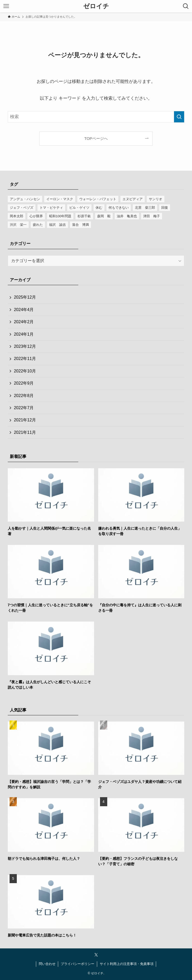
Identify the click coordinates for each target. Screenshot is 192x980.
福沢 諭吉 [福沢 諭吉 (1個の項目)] (57, 225)
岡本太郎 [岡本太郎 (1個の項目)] (17, 216)
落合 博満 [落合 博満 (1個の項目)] (80, 225)
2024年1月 (24, 334)
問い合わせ (47, 964)
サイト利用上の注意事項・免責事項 (127, 964)
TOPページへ (96, 138)
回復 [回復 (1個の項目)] (165, 208)
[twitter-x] (96, 955)
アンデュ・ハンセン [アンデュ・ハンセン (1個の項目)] (25, 199)
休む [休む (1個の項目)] (99, 208)
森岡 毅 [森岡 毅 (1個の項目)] (104, 216)
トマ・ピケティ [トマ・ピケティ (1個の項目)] (51, 208)
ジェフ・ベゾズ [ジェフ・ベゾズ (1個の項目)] (22, 208)
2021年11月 (25, 432)
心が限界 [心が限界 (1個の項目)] (36, 216)
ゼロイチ (96, 6)
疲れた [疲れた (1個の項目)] (38, 225)
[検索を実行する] (179, 117)
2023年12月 (25, 346)
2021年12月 (25, 420)
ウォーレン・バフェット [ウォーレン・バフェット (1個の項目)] (98, 199)
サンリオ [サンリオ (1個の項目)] (156, 199)
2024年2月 (24, 322)
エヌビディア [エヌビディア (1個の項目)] (133, 199)
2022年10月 (25, 371)
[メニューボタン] (6, 6)
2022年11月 (25, 359)
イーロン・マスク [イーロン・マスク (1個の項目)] (60, 199)
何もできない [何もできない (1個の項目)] (119, 208)
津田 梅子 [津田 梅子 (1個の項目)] (152, 216)
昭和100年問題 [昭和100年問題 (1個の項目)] (60, 216)
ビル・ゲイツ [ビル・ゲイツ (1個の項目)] (79, 208)
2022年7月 (24, 408)
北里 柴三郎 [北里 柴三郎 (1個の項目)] (145, 208)
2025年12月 (25, 297)
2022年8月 (24, 396)
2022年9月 (24, 383)
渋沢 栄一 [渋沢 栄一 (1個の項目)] (18, 225)
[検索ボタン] (186, 6)
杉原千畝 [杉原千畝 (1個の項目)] (84, 216)
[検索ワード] (96, 117)
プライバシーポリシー (78, 964)
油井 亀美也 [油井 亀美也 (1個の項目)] (127, 216)
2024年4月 (24, 310)
